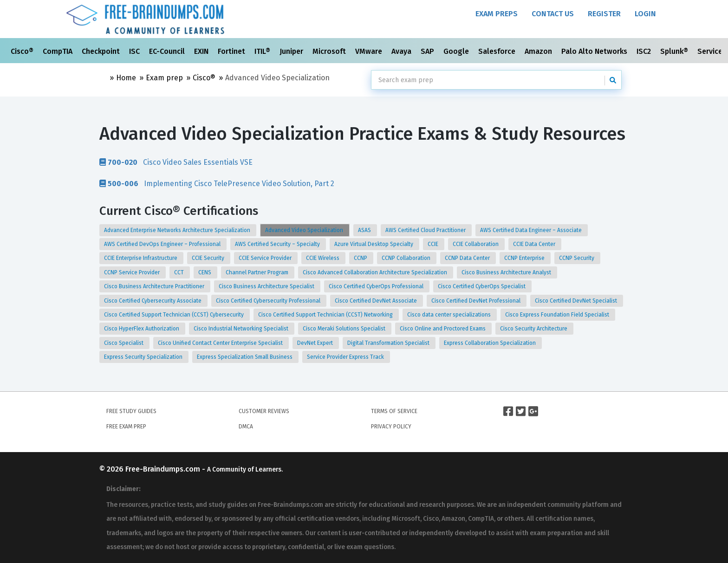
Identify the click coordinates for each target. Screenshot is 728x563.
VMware (370, 51)
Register (604, 14)
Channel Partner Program (258, 272)
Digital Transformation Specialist (389, 343)
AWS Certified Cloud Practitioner (426, 230)
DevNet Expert (316, 343)
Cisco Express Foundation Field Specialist (558, 315)
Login (645, 14)
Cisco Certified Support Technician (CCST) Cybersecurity (175, 315)
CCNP (361, 258)
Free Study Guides (131, 411)
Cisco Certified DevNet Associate (377, 301)
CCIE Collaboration (476, 244)
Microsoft (330, 51)
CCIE (434, 244)
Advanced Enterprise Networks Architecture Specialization (178, 230)
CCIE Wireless (323, 258)
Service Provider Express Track (346, 357)
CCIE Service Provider (266, 258)
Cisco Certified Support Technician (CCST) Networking (326, 315)
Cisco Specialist (124, 343)
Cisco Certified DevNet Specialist (577, 301)
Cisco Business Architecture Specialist (267, 286)
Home (126, 78)
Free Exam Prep (126, 427)
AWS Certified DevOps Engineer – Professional (163, 244)
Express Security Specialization (144, 357)
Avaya (402, 51)
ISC (135, 51)
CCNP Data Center (468, 258)
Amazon (539, 51)
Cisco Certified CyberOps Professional (377, 286)
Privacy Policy (391, 427)
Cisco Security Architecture (534, 329)
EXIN (202, 51)
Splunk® (675, 51)
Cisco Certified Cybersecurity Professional (269, 301)
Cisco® (23, 51)
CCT (180, 272)
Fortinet (232, 51)
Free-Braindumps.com (164, 469)
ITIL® (263, 51)
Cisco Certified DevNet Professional (477, 301)
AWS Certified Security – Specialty (278, 244)
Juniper (292, 51)
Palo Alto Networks (595, 51)
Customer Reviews (264, 411)
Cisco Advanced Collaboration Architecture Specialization (376, 272)
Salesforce (498, 51)
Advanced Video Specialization (305, 230)
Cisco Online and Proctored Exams (443, 329)
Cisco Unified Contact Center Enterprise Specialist (221, 343)
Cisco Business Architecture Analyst (507, 272)
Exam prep (164, 78)
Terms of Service (394, 411)
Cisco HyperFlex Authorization (142, 329)
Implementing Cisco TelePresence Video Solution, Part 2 (217, 183)
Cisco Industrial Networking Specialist (242, 329)
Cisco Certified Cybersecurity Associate (153, 301)
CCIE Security (209, 258)
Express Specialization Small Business (245, 357)
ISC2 (645, 51)
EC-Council (168, 51)
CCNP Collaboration (407, 258)
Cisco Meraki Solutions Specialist (345, 329)
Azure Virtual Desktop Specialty (374, 244)
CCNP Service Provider (133, 272)
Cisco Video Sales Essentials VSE (176, 162)
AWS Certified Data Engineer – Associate (532, 230)
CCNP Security (577, 258)
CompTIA (58, 51)
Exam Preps (497, 14)
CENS (205, 272)
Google (457, 51)
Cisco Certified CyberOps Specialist (482, 286)
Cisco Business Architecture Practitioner (155, 286)
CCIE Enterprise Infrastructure (141, 258)
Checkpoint (102, 51)
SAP (428, 51)
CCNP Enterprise (525, 258)
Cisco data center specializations (450, 315)
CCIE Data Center (535, 244)
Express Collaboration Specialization (491, 343)
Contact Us (553, 14)
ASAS (365, 230)
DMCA (246, 427)
